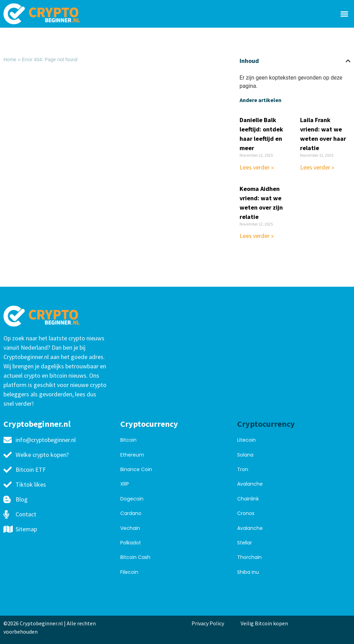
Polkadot (131, 543)
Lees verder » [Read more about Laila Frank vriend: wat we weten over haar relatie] (317, 167)
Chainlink (248, 499)
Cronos (246, 513)
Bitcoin (128, 440)
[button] (344, 14)
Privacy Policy (208, 623)
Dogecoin (132, 499)
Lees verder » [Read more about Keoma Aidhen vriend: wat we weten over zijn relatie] (257, 236)
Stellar (245, 543)
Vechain (130, 528)
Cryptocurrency (149, 424)
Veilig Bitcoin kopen (265, 623)
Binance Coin (136, 469)
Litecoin (246, 440)
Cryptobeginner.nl (37, 424)
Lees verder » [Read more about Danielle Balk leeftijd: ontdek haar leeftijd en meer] (257, 167)
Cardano (131, 513)
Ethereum (132, 455)
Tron (243, 469)
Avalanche (250, 484)
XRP (125, 484)
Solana (245, 455)
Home (10, 59)
